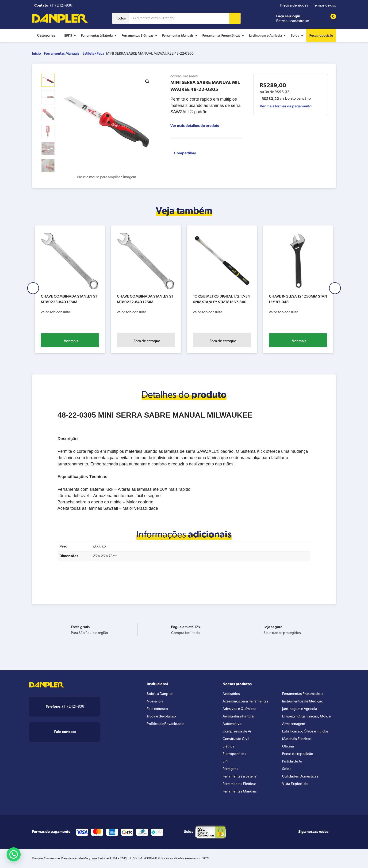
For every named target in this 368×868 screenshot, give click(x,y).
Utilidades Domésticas (300, 777)
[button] (147, 82)
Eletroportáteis (234, 754)
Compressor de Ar (237, 732)
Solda (298, 35)
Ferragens (230, 769)
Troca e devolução (161, 717)
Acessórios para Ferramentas (245, 702)
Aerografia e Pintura (238, 717)
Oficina (288, 747)
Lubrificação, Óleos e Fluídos (305, 732)
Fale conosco (157, 709)
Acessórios (231, 694)
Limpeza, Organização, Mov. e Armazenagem (306, 720)
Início (36, 53)
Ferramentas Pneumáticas (224, 35)
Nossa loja (155, 702)
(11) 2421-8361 (66, 707)
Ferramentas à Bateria (99, 35)
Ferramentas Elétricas (140, 35)
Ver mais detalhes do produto (195, 126)
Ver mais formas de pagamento (286, 106)
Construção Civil (236, 739)
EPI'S (71, 35)
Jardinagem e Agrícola (268, 35)
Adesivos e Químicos (239, 709)
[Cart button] (330, 18)
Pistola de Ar (292, 762)
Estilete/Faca (93, 53)
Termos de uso (325, 6)
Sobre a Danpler (160, 694)
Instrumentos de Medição (303, 702)
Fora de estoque (71, 341)
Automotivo (232, 724)
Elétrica (228, 747)
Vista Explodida (295, 784)
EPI (225, 762)
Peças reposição (321, 35)
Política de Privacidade (165, 724)
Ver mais (147, 341)
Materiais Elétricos (297, 739)
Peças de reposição (298, 754)
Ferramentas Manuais (180, 35)
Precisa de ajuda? (294, 6)
